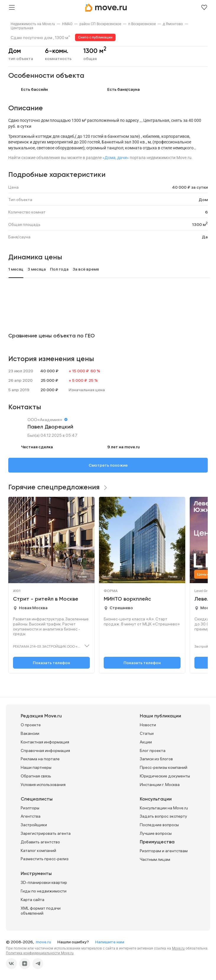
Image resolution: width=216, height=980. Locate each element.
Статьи (147, 733)
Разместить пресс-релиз (45, 859)
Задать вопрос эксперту (163, 816)
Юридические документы (165, 776)
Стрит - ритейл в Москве (46, 599)
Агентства (31, 816)
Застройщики (34, 825)
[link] (33, 24)
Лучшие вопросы (156, 833)
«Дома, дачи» (116, 158)
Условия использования (43, 785)
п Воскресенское (142, 24)
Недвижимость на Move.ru (33, 24)
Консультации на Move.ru (164, 808)
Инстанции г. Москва (160, 785)
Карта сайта (33, 900)
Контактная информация (45, 742)
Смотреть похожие (108, 465)
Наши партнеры (36, 767)
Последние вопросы (159, 825)
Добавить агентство (40, 842)
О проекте (31, 725)
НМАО (67, 24)
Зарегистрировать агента (46, 833)
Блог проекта (153, 751)
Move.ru (178, 948)
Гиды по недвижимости (44, 891)
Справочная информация (45, 751)
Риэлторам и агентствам (164, 851)
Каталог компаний (38, 850)
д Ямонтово (173, 24)
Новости (148, 725)
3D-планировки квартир (44, 882)
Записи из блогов (156, 759)
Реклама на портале (40, 759)
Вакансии (30, 733)
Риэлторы (30, 808)
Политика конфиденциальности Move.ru (40, 953)
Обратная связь (36, 776)
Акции (146, 742)
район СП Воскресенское (100, 24)
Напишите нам (110, 942)
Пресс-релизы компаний (164, 767)
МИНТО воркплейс (127, 599)
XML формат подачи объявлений (41, 911)
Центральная (22, 28)
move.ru (44, 942)
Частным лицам (155, 859)
